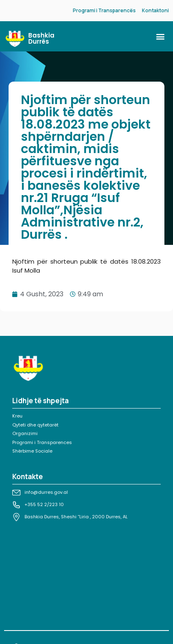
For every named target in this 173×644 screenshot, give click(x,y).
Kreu (17, 416)
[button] (160, 37)
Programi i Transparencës (104, 10)
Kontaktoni (155, 10)
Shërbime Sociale (32, 451)
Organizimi (25, 433)
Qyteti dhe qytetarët (35, 425)
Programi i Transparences (42, 442)
